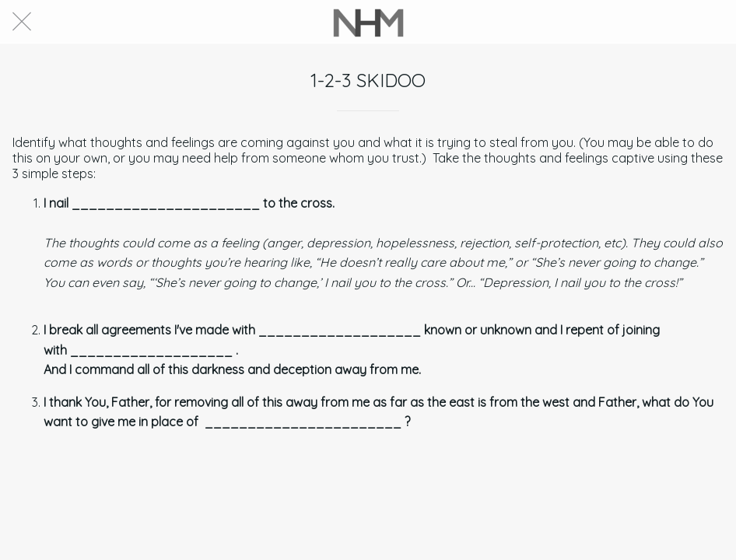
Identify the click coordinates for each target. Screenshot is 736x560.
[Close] (22, 22)
